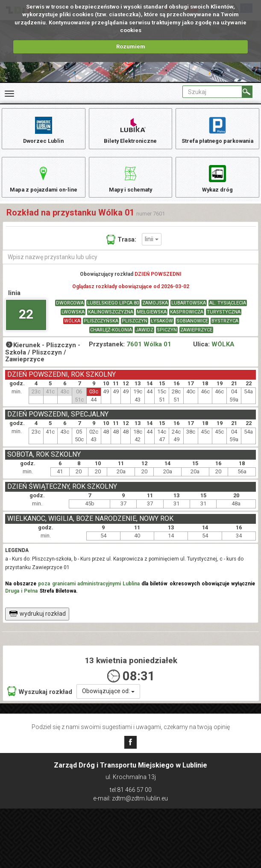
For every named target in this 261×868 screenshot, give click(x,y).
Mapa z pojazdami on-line (44, 183)
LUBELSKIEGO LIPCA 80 (113, 313)
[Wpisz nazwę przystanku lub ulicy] (130, 267)
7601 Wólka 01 (149, 354)
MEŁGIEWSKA (152, 322)
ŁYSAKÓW (162, 331)
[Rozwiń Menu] (9, 94)
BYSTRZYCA (225, 331)
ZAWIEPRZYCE (196, 340)
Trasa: (121, 249)
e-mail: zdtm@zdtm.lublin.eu (130, 798)
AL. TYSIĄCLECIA (228, 313)
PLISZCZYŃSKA (101, 331)
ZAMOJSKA (155, 313)
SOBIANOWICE (192, 331)
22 (26, 324)
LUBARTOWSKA (189, 313)
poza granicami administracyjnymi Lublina (89, 593)
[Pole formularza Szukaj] (212, 92)
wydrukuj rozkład (37, 623)
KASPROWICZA (187, 322)
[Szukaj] (247, 92)
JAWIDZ (144, 340)
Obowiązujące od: (108, 701)
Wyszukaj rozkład (40, 701)
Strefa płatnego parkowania (218, 130)
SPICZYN (167, 340)
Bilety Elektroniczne (130, 130)
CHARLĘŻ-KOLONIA (111, 340)
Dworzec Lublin (44, 130)
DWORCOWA (70, 313)
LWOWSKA (73, 322)
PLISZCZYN (135, 331)
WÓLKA (72, 331)
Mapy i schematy (130, 183)
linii (152, 249)
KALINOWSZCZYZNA (111, 322)
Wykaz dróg (218, 183)
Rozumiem (131, 46)
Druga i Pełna (21, 601)
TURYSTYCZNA (224, 322)
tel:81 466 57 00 (131, 790)
